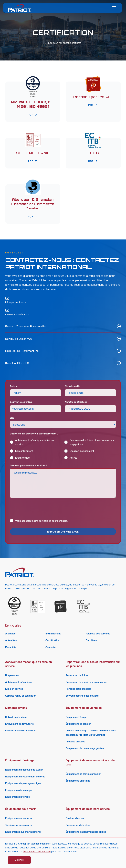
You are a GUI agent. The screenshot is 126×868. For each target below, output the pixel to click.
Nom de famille (73, 386)
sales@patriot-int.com (17, 314)
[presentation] (35, 508)
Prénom (14, 386)
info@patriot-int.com (16, 302)
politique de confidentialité (53, 521)
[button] (114, 8)
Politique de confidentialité (37, 851)
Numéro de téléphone (76, 402)
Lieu (12, 418)
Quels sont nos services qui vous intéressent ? (34, 434)
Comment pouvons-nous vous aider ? (29, 465)
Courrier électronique (21, 402)
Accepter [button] (19, 860)
